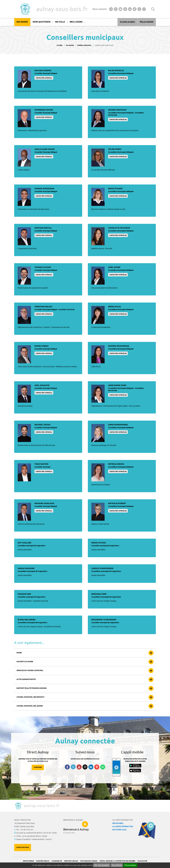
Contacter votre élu (44, 78)
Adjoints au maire (25, 662)
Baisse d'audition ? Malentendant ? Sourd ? (34, 839)
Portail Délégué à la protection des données (117, 861)
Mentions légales (71, 861)
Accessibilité (57, 861)
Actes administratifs (26, 679)
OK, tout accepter (102, 865)
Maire (19, 653)
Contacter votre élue (118, 78)
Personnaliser (130, 865)
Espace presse (28, 861)
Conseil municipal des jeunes (30, 706)
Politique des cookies (89, 861)
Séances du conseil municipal (30, 671)
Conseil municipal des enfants (30, 697)
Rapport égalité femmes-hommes (32, 688)
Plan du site (142, 861)
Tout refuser (117, 865)
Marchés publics (43, 861)
